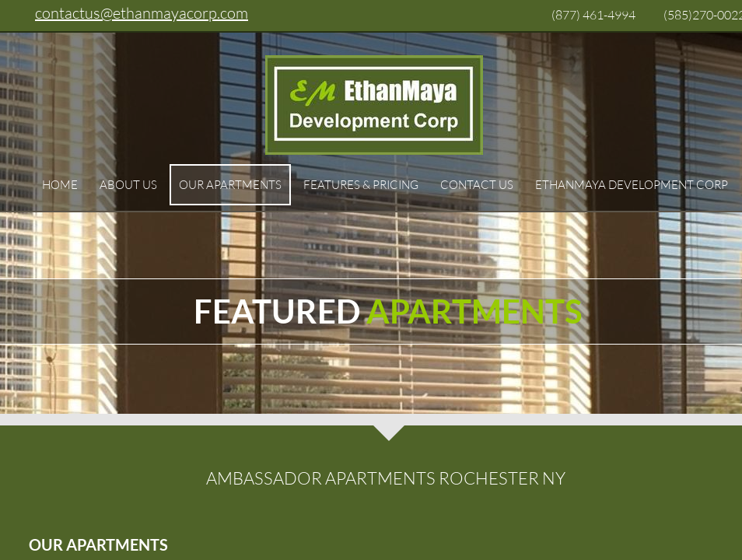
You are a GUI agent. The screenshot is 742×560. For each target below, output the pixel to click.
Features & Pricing (361, 185)
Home (60, 185)
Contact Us (477, 185)
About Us (128, 185)
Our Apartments (230, 185)
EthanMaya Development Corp (632, 185)
